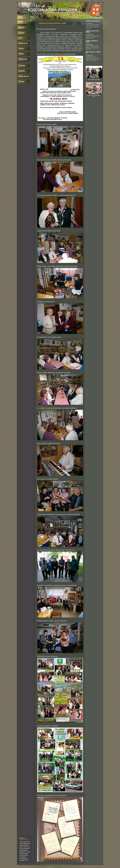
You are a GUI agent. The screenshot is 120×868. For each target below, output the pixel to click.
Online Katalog (24, 76)
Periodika (22, 66)
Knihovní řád (23, 43)
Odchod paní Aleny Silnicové (93, 21)
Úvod (21, 17)
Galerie (21, 49)
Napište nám (23, 59)
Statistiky (22, 71)
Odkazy (21, 54)
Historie (21, 27)
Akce (20, 38)
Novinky (22, 82)
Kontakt (22, 33)
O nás (21, 22)
